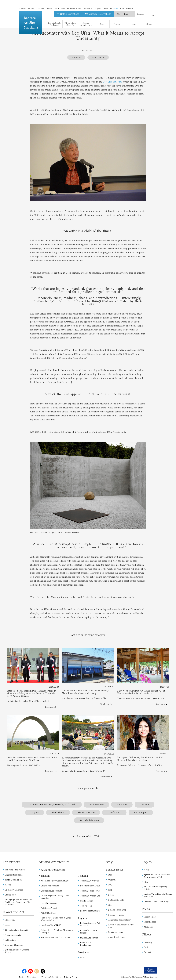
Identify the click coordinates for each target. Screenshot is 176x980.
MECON (84, 957)
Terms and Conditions (51, 977)
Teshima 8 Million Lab (90, 896)
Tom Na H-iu (86, 906)
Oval (110, 885)
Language (141, 8)
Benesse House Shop (117, 910)
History (8, 925)
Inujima (35, 812)
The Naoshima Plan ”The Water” (56, 937)
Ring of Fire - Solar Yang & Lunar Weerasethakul (56, 919)
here (116, 3)
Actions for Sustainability (119, 920)
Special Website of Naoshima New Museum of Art (157, 876)
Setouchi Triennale (89, 820)
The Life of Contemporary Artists (156, 888)
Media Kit (148, 927)
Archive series (96, 804)
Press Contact (150, 917)
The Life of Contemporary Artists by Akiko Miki (52, 804)
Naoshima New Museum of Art (55, 881)
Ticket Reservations (14, 880)
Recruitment (33, 977)
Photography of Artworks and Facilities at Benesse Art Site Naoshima (18, 902)
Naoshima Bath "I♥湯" (51, 925)
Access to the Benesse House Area (121, 926)
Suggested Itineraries (14, 875)
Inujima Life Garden (89, 938)
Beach (111, 895)
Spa (110, 905)
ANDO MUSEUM (49, 913)
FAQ (126, 8)
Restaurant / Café (116, 900)
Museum (112, 880)
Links (22, 977)
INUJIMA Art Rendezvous (86, 944)
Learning (148, 942)
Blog (146, 882)
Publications (10, 940)
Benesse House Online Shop (156, 901)
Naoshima (122, 804)
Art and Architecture (53, 870)
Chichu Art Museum (50, 886)
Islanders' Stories (86, 812)
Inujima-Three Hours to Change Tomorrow (158, 895)
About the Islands (13, 935)
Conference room (116, 932)
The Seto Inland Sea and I (16, 930)
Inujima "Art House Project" (89, 932)
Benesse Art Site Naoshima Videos (17, 951)
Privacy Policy (71, 977)
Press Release (150, 922)
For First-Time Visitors (15, 870)
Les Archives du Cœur (90, 886)
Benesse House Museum (51, 891)
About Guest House (117, 937)
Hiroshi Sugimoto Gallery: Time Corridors (55, 897)
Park (110, 890)
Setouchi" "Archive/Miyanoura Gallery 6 (57, 931)
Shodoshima (58, 812)
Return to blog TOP (88, 836)
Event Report (141, 812)
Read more (50, 707)
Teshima (144, 804)
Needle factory (87, 901)
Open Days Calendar (14, 890)
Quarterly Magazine (14, 945)
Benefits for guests (116, 915)
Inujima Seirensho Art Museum (90, 924)
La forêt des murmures (90, 911)
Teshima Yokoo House (90, 891)
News (146, 870)
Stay (110, 875)
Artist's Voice (114, 812)
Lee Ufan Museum (112, 82)
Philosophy (10, 920)
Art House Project (49, 908)
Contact (147, 952)
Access (8, 885)
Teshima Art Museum (90, 881)
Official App (10, 895)
